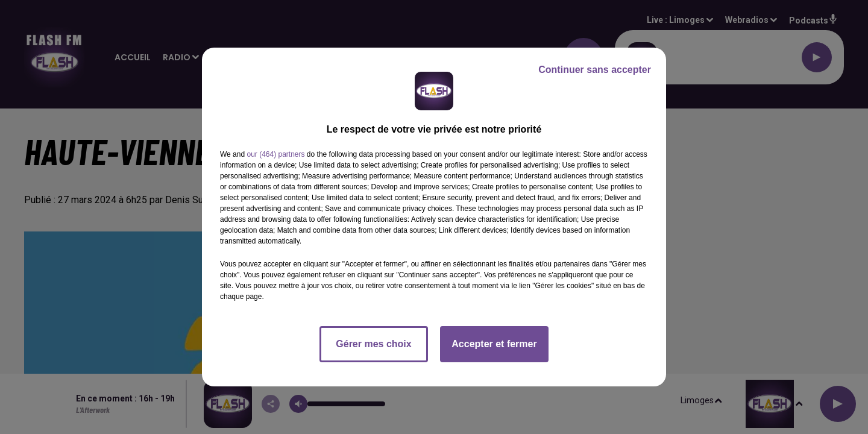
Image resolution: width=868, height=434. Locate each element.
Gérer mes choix (373, 344)
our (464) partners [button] (275, 154)
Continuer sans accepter (595, 70)
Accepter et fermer (494, 344)
